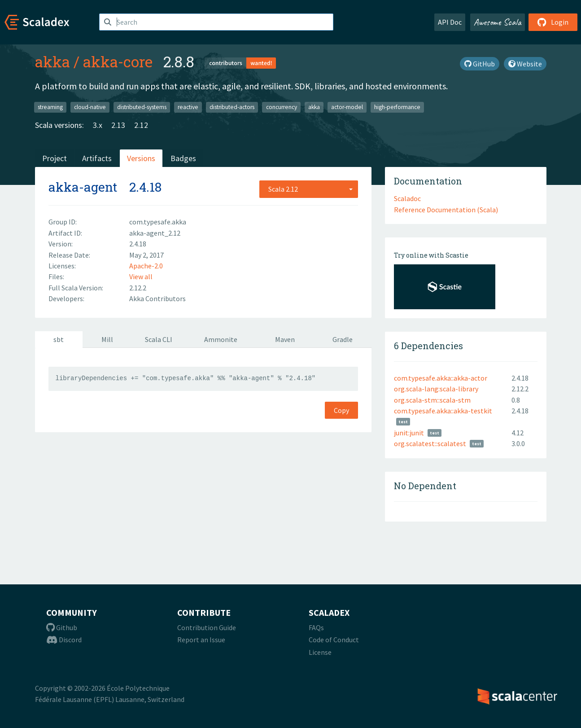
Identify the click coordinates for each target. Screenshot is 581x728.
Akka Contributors (157, 298)
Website (525, 64)
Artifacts (97, 158)
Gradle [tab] (343, 339)
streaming (50, 107)
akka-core (118, 61)
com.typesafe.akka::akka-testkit (443, 411)
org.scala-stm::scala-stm (432, 400)
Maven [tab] (285, 339)
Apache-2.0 (146, 266)
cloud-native (90, 107)
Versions (141, 158)
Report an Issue (201, 640)
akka (52, 61)
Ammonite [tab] (221, 339)
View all (141, 276)
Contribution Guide (207, 627)
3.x (98, 125)
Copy (341, 410)
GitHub (480, 64)
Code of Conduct (334, 640)
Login (553, 22)
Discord (64, 640)
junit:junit (409, 433)
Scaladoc (407, 198)
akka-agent (83, 187)
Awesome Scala (498, 22)
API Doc (450, 22)
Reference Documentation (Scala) (446, 210)
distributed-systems (142, 107)
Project (55, 158)
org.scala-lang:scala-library (436, 389)
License (320, 652)
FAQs (316, 627)
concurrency (282, 107)
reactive (188, 107)
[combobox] (309, 189)
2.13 (118, 125)
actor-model (347, 107)
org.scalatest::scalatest (430, 443)
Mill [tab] (107, 339)
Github (62, 627)
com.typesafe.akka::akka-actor (441, 378)
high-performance (397, 107)
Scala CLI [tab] (159, 339)
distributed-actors (232, 107)
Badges (183, 158)
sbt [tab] (59, 339)
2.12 (141, 125)
